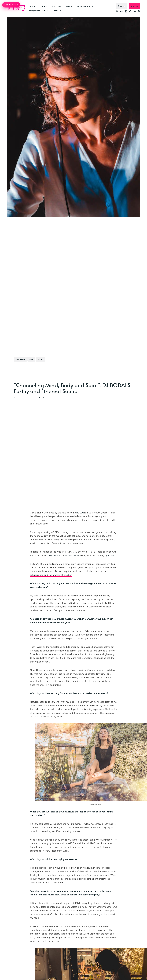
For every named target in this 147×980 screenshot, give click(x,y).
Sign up (135, 6)
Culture (32, 6)
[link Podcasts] (117, 12)
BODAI (80, 513)
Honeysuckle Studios (38, 11)
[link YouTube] (121, 12)
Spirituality (20, 359)
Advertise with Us (85, 6)
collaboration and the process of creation (51, 575)
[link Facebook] (130, 12)
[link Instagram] (126, 12)
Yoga (31, 359)
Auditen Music (72, 555)
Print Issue (57, 6)
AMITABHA (54, 555)
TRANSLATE (11, 5)
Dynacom (109, 555)
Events (69, 6)
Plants (44, 6)
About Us (57, 11)
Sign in (121, 6)
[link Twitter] (135, 12)
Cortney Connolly (34, 398)
